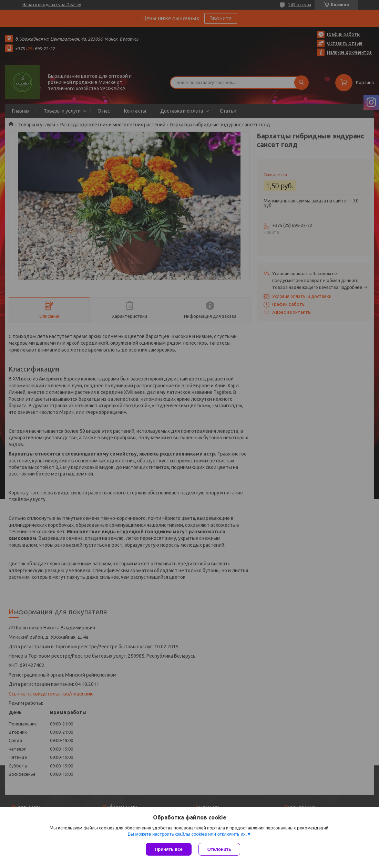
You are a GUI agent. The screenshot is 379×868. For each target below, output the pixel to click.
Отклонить (219, 849)
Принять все (169, 849)
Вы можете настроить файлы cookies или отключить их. (187, 834)
